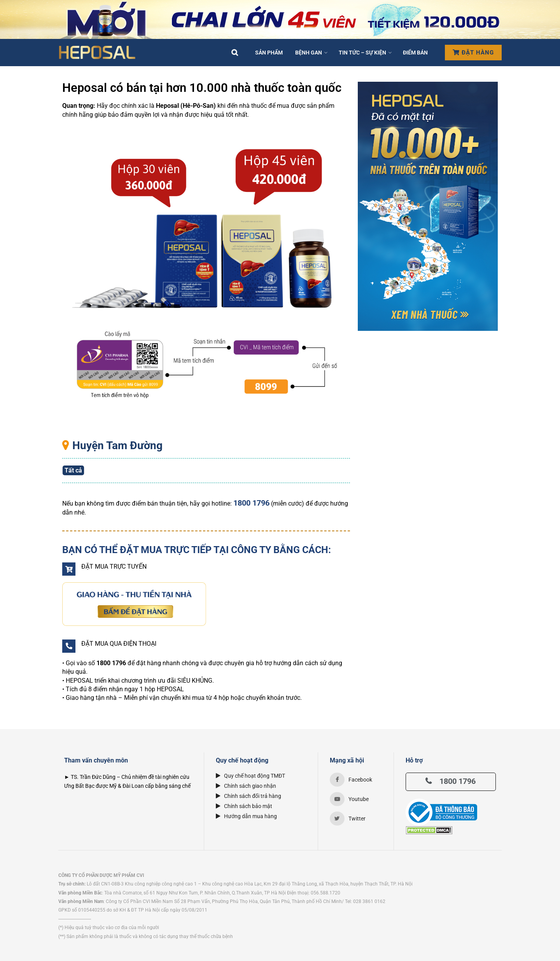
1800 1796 (451, 781)
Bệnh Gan (309, 53)
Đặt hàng (473, 53)
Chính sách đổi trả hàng (248, 796)
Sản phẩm (269, 53)
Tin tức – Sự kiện (362, 53)
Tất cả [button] (73, 470)
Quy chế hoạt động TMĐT (250, 776)
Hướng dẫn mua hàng (246, 816)
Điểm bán (415, 53)
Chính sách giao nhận (246, 786)
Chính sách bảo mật (244, 806)
